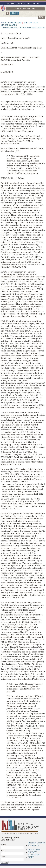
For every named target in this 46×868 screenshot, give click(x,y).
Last (3, 856)
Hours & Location (37, 843)
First (3, 850)
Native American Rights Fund (25, 9)
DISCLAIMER (34, 850)
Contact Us (34, 845)
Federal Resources (10, 28)
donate (15, 13)
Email (3, 845)
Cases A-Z (41, 28)
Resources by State (28, 28)
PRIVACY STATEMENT (34, 853)
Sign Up (5, 862)
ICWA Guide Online (11, 23)
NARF (31, 857)
